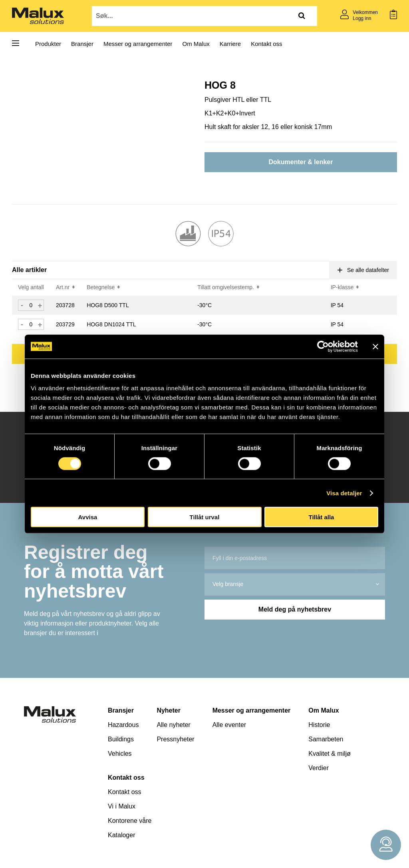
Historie (319, 725)
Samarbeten (326, 739)
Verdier (319, 768)
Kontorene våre (130, 821)
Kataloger (122, 835)
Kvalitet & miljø (330, 754)
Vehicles (120, 754)
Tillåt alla (322, 517)
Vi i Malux (122, 806)
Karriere (230, 44)
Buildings (121, 739)
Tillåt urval (205, 517)
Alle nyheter (174, 725)
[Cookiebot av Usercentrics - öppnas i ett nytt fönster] (323, 346)
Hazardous (123, 725)
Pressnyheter (175, 739)
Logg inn (362, 18)
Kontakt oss (266, 44)
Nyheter (169, 710)
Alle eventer (229, 725)
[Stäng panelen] (375, 346)
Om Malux (196, 44)
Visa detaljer (344, 493)
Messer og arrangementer (138, 44)
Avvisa (88, 517)
